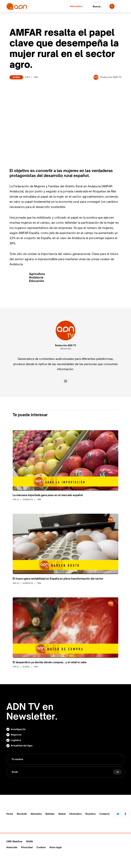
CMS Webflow (14, 841)
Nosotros (91, 814)
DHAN (29, 841)
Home (10, 814)
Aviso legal (56, 847)
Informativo (75, 814)
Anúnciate (12, 847)
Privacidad (27, 847)
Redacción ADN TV (66, 345)
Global (16, 77)
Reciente (22, 814)
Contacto (105, 814)
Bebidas (50, 814)
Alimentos (36, 814)
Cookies (41, 847)
